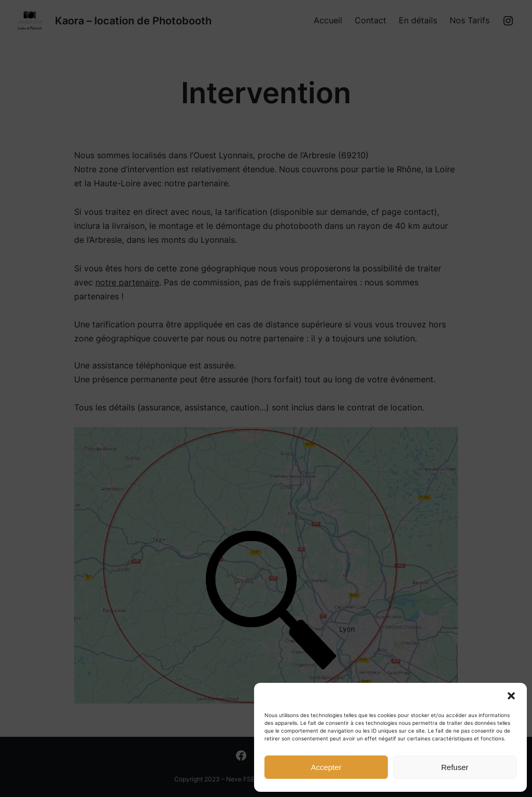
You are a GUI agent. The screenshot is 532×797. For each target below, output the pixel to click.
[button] (511, 696)
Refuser (455, 767)
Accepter (326, 767)
